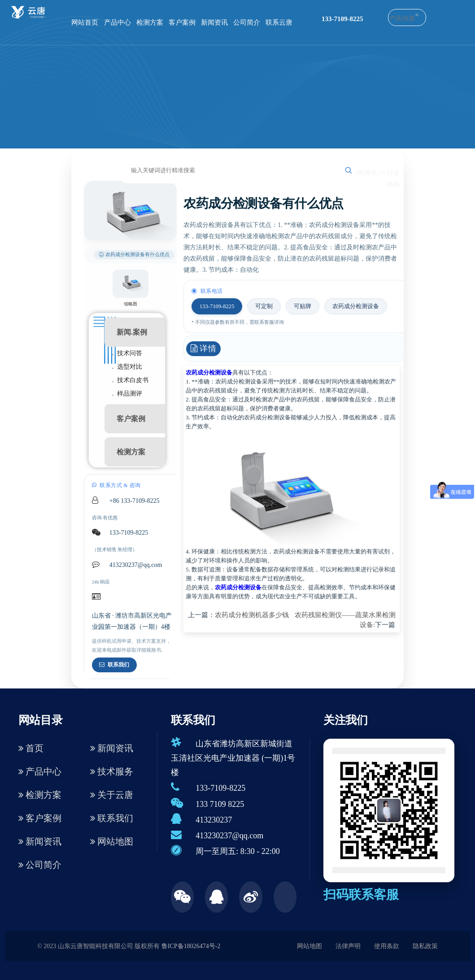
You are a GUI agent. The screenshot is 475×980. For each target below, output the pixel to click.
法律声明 (348, 946)
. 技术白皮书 (130, 380)
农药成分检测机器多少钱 (252, 615)
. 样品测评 (127, 394)
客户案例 (182, 22)
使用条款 (387, 946)
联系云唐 (279, 22)
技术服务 (112, 771)
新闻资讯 (214, 22)
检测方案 (150, 22)
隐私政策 (425, 946)
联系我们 (114, 665)
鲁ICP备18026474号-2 (191, 946)
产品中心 (118, 22)
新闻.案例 (132, 332)
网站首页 (85, 22)
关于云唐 (112, 795)
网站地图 (112, 841)
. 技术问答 (127, 353)
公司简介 (247, 22)
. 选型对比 (127, 367)
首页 (31, 748)
